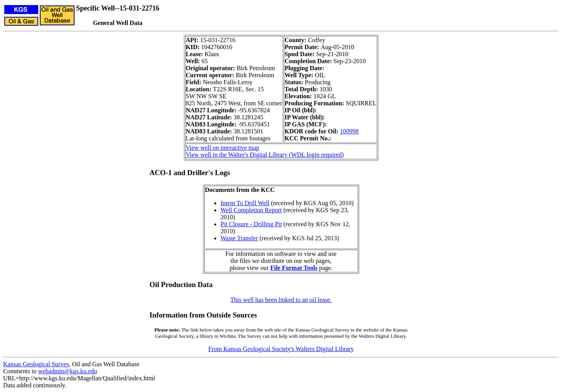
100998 (349, 131)
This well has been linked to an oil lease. (281, 300)
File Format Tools (294, 268)
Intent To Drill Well (245, 203)
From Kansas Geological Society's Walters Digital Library (281, 349)
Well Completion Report (251, 210)
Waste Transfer (239, 238)
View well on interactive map (222, 148)
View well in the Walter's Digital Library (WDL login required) (265, 155)
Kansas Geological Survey (36, 364)
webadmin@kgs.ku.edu (68, 371)
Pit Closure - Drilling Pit (251, 224)
